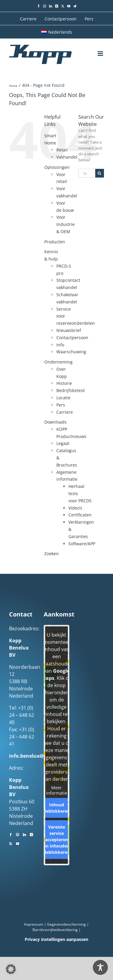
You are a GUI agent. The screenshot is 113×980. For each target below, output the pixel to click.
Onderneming (58, 362)
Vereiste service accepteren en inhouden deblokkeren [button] (56, 840)
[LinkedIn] (24, 834)
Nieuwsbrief (69, 330)
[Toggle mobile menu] (101, 54)
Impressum (34, 924)
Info (60, 345)
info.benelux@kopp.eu (36, 756)
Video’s (75, 508)
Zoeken (52, 554)
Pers (61, 405)
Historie (64, 383)
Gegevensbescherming (66, 924)
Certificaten (80, 515)
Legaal (63, 443)
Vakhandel (67, 157)
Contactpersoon (72, 338)
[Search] (100, 173)
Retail (62, 150)
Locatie (63, 398)
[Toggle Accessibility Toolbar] (100, 967)
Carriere (65, 412)
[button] (11, 969)
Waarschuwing (71, 352)
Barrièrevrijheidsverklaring (55, 930)
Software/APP (82, 544)
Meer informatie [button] (56, 790)
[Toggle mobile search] (89, 53)
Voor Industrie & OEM (66, 224)
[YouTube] (17, 843)
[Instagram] (17, 834)
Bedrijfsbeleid (71, 390)
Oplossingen (57, 167)
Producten (55, 242)
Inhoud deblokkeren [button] (56, 808)
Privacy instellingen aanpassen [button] (56, 939)
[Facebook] (11, 834)
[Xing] (31, 834)
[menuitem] (56, 32)
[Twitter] (11, 843)
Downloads (55, 422)
